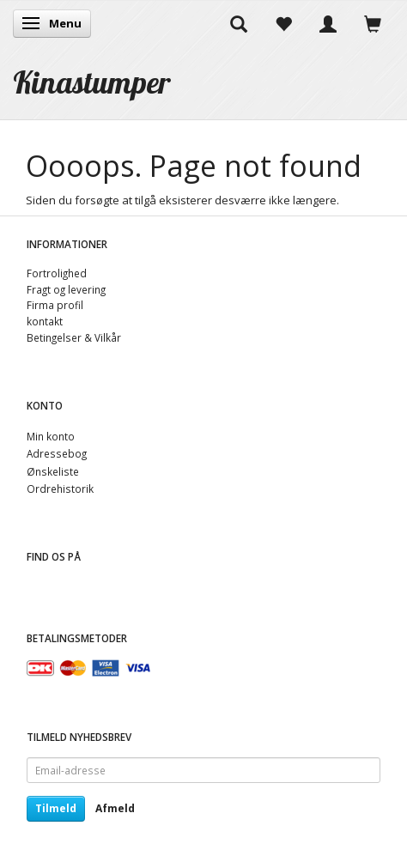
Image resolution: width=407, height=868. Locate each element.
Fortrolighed (57, 273)
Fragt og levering (66, 289)
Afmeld (115, 808)
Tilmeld (56, 808)
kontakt (45, 321)
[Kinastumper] (92, 82)
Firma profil (55, 305)
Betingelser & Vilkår (74, 337)
